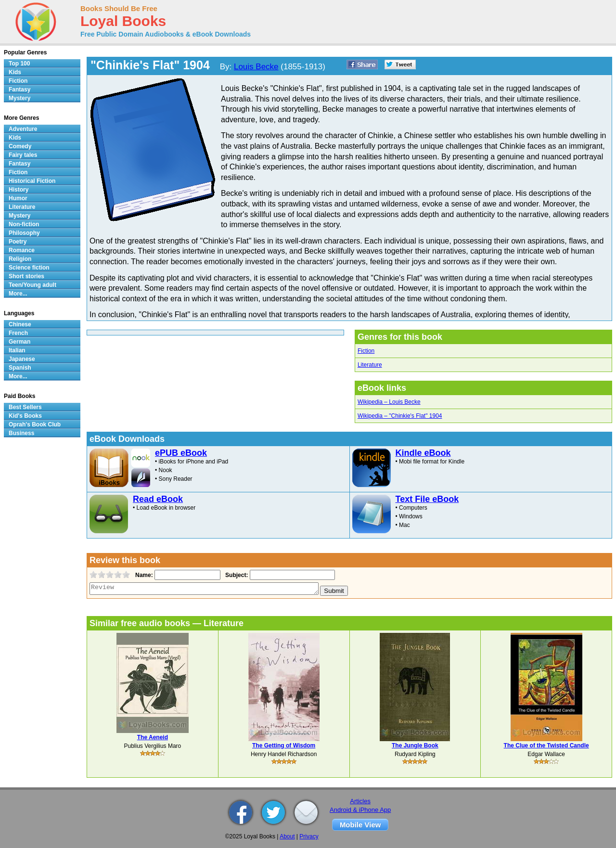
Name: (143, 575)
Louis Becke (256, 67)
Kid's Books (25, 416)
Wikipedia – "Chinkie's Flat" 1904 (400, 416)
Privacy (309, 836)
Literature (370, 365)
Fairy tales (23, 155)
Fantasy (19, 90)
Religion (20, 259)
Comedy (20, 146)
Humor (18, 198)
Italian (17, 350)
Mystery (19, 98)
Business (21, 433)
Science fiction (29, 268)
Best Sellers (25, 407)
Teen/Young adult (32, 285)
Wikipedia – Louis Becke (389, 402)
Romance (22, 250)
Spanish (20, 368)
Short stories (26, 276)
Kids (15, 72)
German (19, 342)
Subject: (236, 575)
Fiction (366, 351)
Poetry (18, 242)
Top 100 (19, 64)
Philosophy (24, 233)
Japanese (22, 359)
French (18, 333)
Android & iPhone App (360, 810)
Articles (360, 801)
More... (18, 294)
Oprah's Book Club (35, 424)
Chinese (20, 324)
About (287, 836)
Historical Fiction (32, 181)
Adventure (23, 129)
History (19, 190)
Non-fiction (24, 224)
